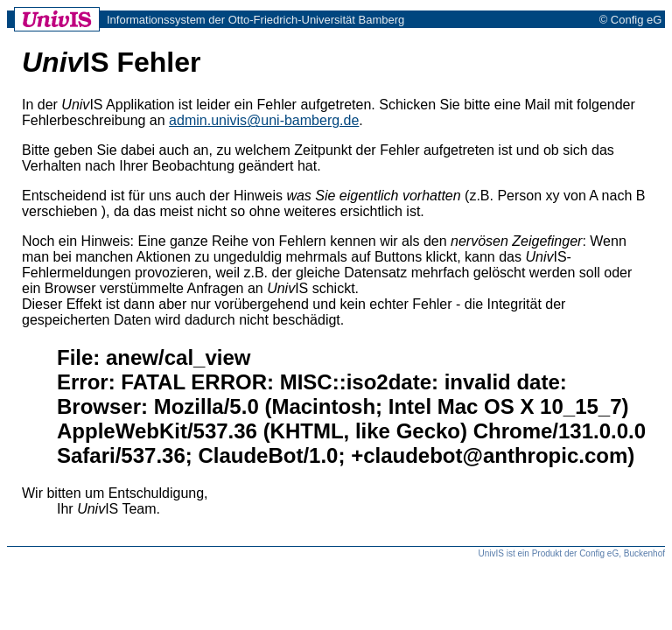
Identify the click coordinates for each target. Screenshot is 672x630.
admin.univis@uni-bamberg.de (264, 120)
